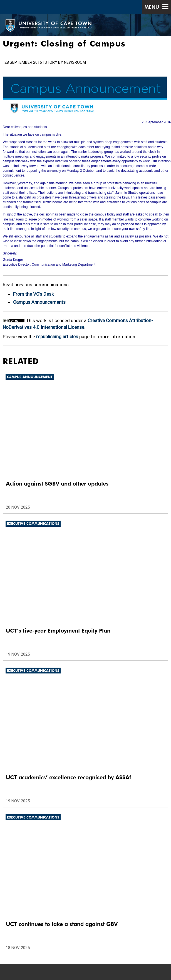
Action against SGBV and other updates (57, 484)
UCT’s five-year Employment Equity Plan (58, 631)
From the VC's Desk (33, 294)
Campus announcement (30, 377)
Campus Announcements (39, 302)
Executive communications (33, 524)
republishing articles (57, 337)
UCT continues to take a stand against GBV (62, 924)
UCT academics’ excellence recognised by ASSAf (69, 777)
